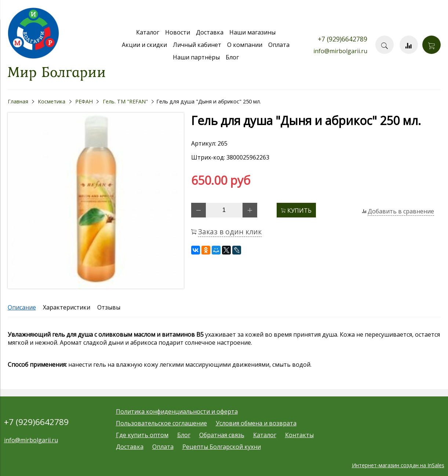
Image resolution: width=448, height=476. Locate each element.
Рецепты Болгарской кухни (222, 447)
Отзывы (109, 307)
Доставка (210, 32)
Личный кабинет (197, 45)
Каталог (148, 32)
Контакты (299, 435)
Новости (178, 32)
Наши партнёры (196, 57)
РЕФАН (84, 101)
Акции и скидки (144, 45)
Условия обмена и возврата (256, 423)
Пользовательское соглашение (161, 423)
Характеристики (67, 307)
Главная (18, 101)
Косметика (52, 101)
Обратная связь (222, 435)
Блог (232, 57)
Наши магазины (252, 32)
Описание (22, 307)
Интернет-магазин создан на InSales (398, 465)
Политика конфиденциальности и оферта (177, 411)
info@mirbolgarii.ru (340, 51)
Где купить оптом (142, 435)
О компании (245, 45)
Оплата (279, 45)
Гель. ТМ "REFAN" (125, 101)
